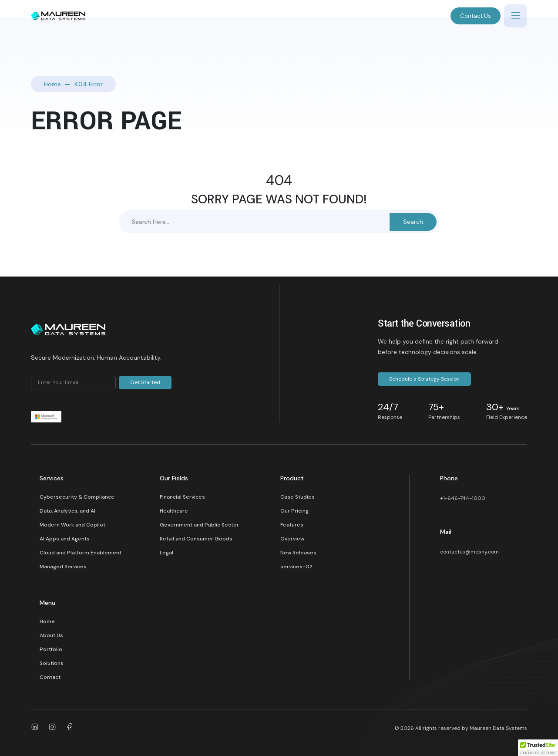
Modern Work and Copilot (72, 525)
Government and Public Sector (199, 525)
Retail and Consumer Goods (196, 539)
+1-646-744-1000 (463, 498)
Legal (166, 553)
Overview (292, 539)
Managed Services (63, 567)
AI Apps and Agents (65, 539)
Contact (50, 677)
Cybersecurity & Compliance (77, 497)
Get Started (145, 382)
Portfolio (51, 649)
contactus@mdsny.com (469, 552)
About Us (51, 635)
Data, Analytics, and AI (67, 511)
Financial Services (182, 497)
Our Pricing (294, 511)
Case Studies (297, 497)
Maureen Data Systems (498, 728)
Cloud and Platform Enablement (81, 553)
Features (292, 525)
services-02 (296, 567)
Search (413, 222)
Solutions (52, 663)
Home (52, 84)
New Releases (298, 553)
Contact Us (476, 16)
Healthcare (174, 511)
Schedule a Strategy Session (424, 379)
